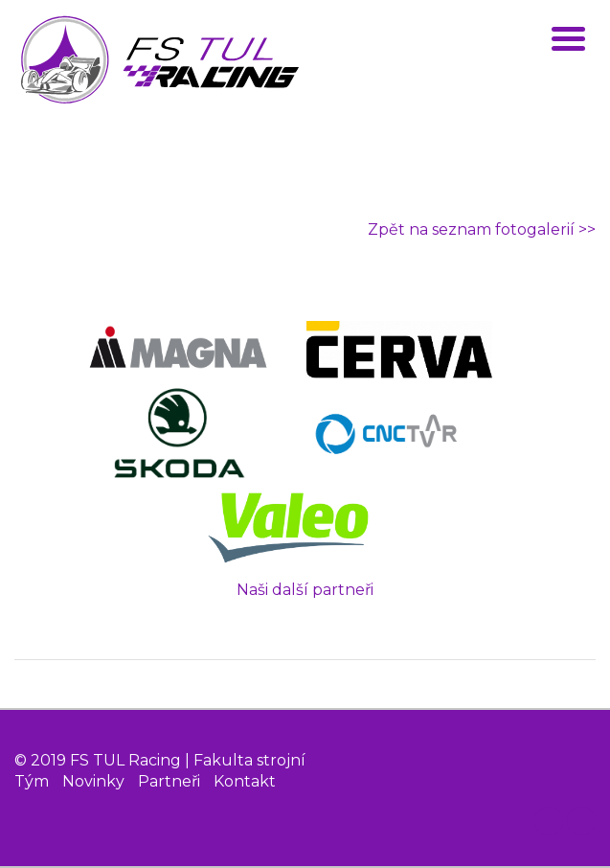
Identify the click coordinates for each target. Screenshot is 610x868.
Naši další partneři (305, 590)
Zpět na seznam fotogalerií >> (482, 229)
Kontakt (245, 781)
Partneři (169, 781)
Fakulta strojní (249, 760)
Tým (32, 781)
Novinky (93, 781)
